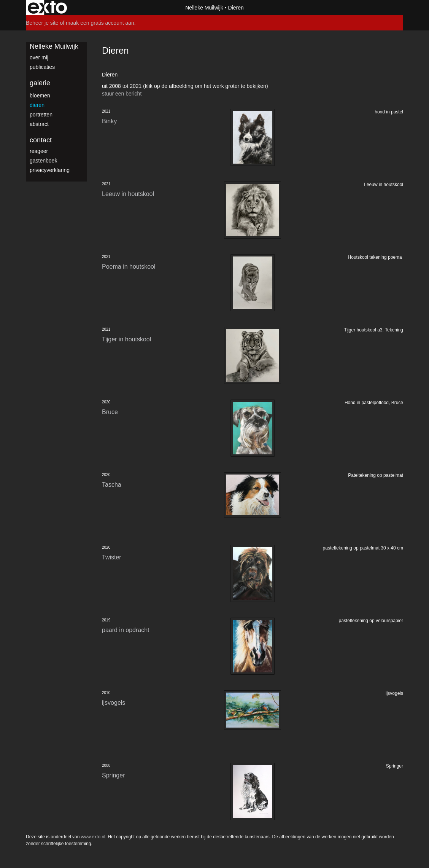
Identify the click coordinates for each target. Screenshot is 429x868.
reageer (39, 151)
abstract (39, 124)
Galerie (40, 83)
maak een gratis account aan (100, 23)
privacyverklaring (50, 170)
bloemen (40, 96)
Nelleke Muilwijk (204, 8)
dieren (37, 105)
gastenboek (43, 161)
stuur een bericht (122, 94)
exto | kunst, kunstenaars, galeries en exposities (47, 8)
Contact (41, 140)
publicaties (42, 67)
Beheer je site (42, 23)
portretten (41, 115)
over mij (39, 57)
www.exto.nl (93, 837)
